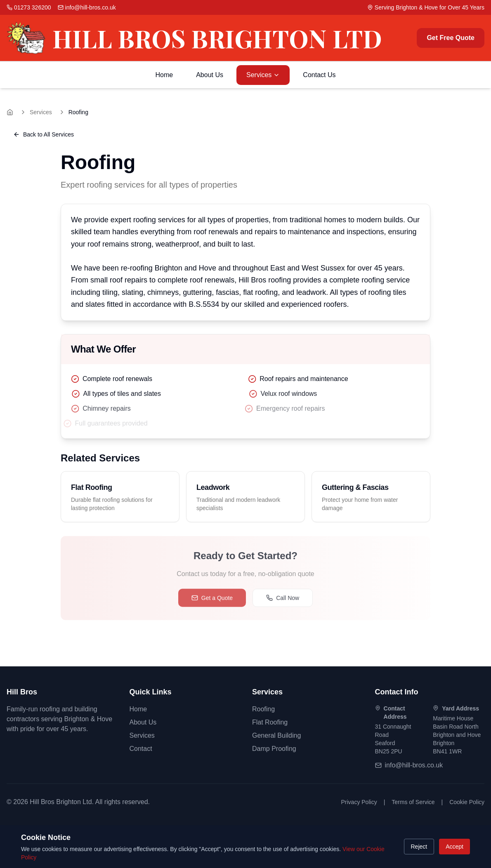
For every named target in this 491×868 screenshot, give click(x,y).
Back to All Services (44, 134)
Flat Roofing (270, 722)
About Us (210, 75)
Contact (141, 749)
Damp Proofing (274, 749)
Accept (454, 847)
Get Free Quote (451, 38)
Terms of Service (413, 802)
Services (263, 75)
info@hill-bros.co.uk (414, 765)
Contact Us (319, 75)
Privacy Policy (359, 802)
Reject (419, 847)
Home (164, 75)
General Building (276, 735)
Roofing (263, 709)
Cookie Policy (467, 802)
